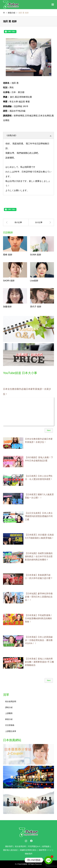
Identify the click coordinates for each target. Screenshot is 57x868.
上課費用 (9, 713)
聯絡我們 (29, 854)
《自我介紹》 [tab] (28, 135)
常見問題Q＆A (34, 846)
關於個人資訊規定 (10, 850)
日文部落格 (10, 725)
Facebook (31, 841)
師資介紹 (9, 719)
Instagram (26, 841)
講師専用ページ (45, 850)
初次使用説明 (11, 702)
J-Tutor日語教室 (22, 864)
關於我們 (9, 846)
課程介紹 (9, 707)
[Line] (48, 860)
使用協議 (46, 846)
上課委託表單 (11, 731)
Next (49, 430)
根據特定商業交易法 (28, 850)
